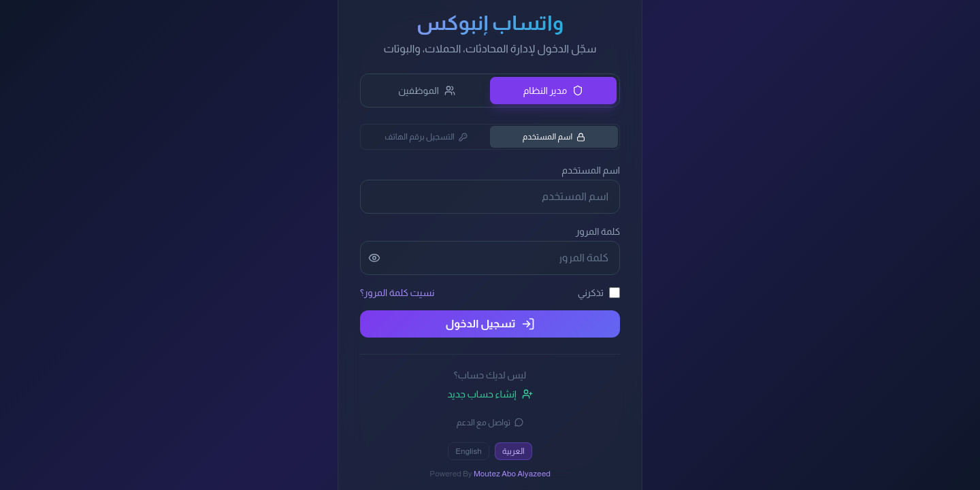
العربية (513, 451)
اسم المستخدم (554, 137)
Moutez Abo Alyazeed (512, 474)
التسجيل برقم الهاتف (426, 137)
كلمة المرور (598, 231)
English (469, 451)
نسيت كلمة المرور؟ (397, 293)
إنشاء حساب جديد (490, 394)
